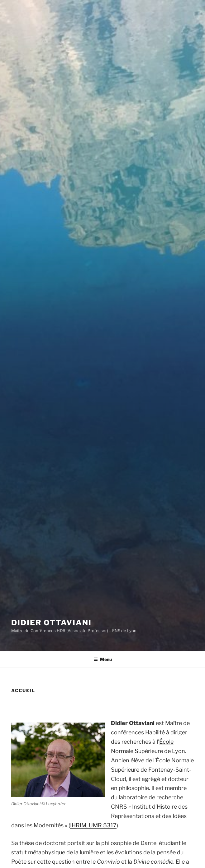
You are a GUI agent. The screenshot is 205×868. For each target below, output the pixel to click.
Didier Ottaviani (51, 623)
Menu (103, 659)
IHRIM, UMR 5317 (93, 825)
